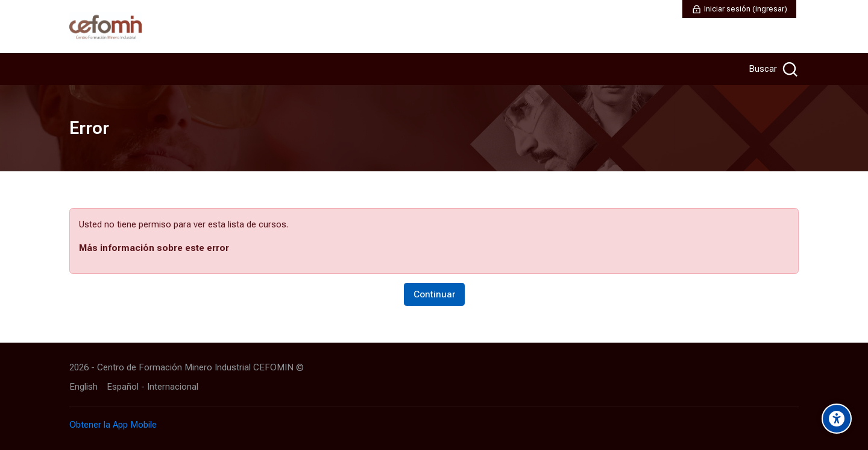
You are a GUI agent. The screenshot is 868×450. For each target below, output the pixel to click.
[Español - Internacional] (153, 387)
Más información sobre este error (154, 248)
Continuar (434, 294)
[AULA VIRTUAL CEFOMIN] (105, 27)
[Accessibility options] (837, 419)
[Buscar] (772, 69)
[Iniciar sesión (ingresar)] (739, 9)
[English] (83, 387)
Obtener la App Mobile (113, 425)
